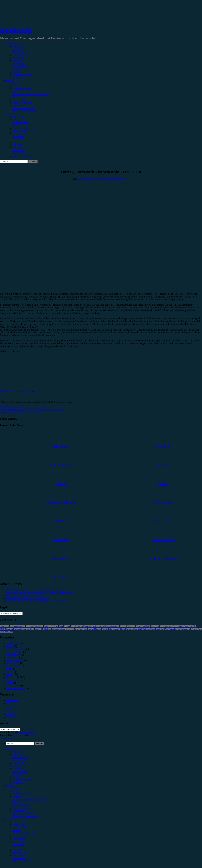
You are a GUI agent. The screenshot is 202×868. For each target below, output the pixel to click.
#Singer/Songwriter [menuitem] (22, 808)
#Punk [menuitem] (16, 802)
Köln (45, 629)
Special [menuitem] (16, 777)
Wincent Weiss (196, 629)
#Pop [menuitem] (15, 791)
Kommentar (18, 69)
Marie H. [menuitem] (17, 850)
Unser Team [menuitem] (19, 822)
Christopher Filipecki (23, 128)
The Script (129, 629)
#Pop (15, 86)
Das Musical (100, 626)
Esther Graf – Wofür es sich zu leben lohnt (28, 598)
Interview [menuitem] (17, 766)
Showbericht (19, 58)
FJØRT (3, 629)
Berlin (41, 626)
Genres (10, 80)
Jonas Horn (18, 136)
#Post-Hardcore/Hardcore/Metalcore (31, 94)
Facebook (15, 391)
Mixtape (10, 672)
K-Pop (32, 629)
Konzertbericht (20, 52)
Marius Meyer (20, 148)
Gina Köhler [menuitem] (19, 839)
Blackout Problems (51, 626)
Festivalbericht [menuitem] (20, 760)
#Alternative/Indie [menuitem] (22, 794)
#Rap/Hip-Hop (20, 100)
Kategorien (12, 44)
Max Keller (18, 150)
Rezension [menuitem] (18, 752)
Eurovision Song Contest (169, 626)
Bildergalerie (19, 78)
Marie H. (17, 145)
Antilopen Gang (32, 626)
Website (4, 391)
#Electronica (19, 106)
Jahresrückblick (20, 66)
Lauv (49, 629)
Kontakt (10, 714)
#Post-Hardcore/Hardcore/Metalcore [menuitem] (31, 800)
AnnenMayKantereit (17, 626)
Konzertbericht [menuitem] (20, 757)
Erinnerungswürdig (22, 75)
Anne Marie (5, 626)
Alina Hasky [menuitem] (19, 825)
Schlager (122, 629)
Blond (61, 626)
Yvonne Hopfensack (23, 156)
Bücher (10, 646)
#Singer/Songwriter (22, 103)
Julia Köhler (19, 139)
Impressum (12, 706)
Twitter (37, 391)
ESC (148, 626)
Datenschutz (12, 700)
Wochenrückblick (15, 688)
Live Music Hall (81, 629)
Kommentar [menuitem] (18, 774)
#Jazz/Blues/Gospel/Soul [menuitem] (25, 816)
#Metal (16, 92)
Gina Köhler (19, 134)
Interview (17, 61)
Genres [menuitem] (10, 785)
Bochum (67, 626)
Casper (86, 626)
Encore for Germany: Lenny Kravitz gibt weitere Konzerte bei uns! (40, 593)
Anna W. (17, 125)
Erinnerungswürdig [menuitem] (22, 780)
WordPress (18, 735)
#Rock (16, 83)
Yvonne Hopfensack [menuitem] (23, 861)
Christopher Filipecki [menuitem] (23, 833)
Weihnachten (185, 629)
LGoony (63, 629)
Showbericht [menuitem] (19, 763)
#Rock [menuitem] (16, 788)
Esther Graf (155, 626)
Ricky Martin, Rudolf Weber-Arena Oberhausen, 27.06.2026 (37, 590)
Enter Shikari (141, 626)
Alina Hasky (19, 120)
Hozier (28, 407)
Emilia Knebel (20, 131)
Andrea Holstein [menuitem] (21, 828)
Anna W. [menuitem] (17, 830)
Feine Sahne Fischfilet (188, 626)
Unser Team (19, 117)
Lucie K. (17, 142)
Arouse (32, 735)
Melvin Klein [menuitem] (19, 858)
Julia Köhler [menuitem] (19, 844)
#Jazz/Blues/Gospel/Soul (25, 111)
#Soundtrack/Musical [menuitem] (23, 814)
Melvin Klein (19, 153)
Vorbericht (18, 49)
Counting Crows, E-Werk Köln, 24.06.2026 (28, 596)
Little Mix (70, 629)
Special (16, 72)
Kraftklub (39, 629)
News (9, 674)
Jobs (8, 709)
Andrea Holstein (21, 122)
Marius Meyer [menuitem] (20, 853)
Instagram (27, 391)
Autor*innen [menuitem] (13, 819)
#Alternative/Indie (22, 89)
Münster (105, 629)
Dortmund (115, 626)
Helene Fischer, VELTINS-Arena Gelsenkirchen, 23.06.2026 (37, 601)
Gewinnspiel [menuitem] (19, 769)
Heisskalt (17, 629)
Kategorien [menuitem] (12, 749)
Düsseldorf (131, 626)
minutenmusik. (16, 30)
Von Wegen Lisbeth (172, 629)
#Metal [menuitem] (16, 797)
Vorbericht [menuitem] (18, 755)
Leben (9, 669)
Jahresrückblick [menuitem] (20, 771)
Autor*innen (13, 114)
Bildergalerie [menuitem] (19, 783)
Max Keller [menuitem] (18, 856)
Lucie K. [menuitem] (17, 847)
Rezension (18, 47)
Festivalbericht (20, 55)
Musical (91, 629)
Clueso (92, 626)
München (98, 629)
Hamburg (10, 629)
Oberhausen (113, 629)
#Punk (16, 97)
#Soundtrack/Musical (23, 108)
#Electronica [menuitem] (19, 811)
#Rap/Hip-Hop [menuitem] (20, 805)
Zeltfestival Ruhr (6, 632)
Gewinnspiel (19, 64)
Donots (108, 626)
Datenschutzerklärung (12, 613)
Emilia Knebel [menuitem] (20, 836)
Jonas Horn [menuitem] (18, 842)
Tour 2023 (138, 629)
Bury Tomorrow (77, 626)
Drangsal (123, 626)
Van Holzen (160, 629)
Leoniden (55, 629)
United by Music (149, 629)
